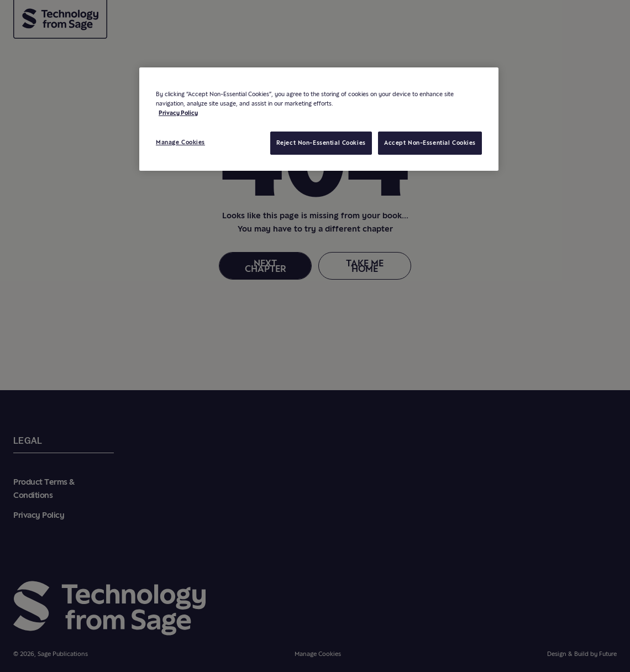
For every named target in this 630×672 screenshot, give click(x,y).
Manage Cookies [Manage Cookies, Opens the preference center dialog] (180, 142)
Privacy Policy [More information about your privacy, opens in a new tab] (178, 113)
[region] (319, 119)
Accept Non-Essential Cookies (430, 143)
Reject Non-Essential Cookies (321, 143)
